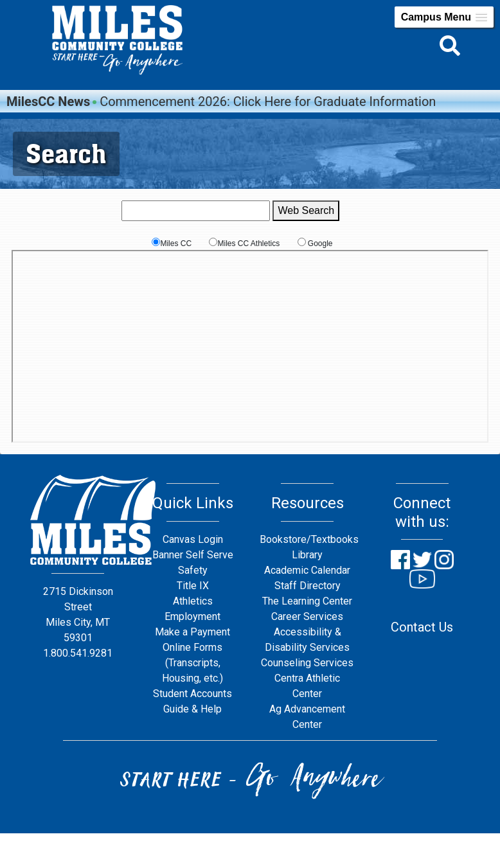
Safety (193, 570)
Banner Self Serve (193, 555)
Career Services (307, 616)
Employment (192, 616)
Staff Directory (308, 586)
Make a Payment (192, 632)
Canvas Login (193, 539)
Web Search (306, 210)
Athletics (193, 601)
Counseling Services (307, 663)
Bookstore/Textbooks (309, 539)
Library (307, 555)
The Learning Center (307, 601)
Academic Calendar (307, 570)
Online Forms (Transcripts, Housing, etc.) (192, 663)
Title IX (193, 586)
